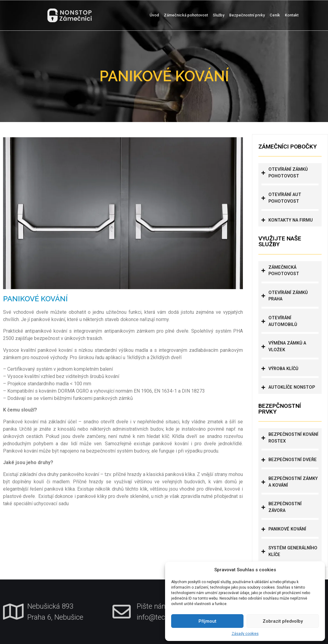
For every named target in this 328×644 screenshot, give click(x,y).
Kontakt (292, 15)
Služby (219, 15)
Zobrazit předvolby (283, 621)
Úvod (154, 15)
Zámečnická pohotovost (186, 15)
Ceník (275, 15)
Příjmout (207, 621)
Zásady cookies (245, 634)
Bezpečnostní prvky (247, 15)
